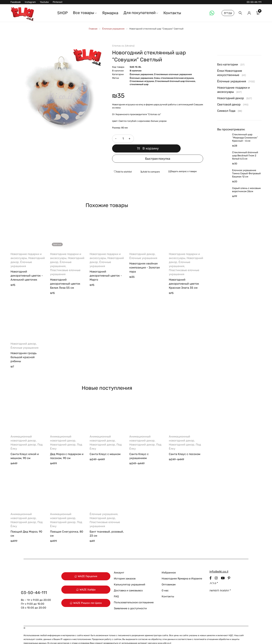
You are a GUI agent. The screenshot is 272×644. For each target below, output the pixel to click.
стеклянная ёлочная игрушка (177, 78)
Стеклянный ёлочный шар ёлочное (175, 81)
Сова (157, 78)
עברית (228, 13)
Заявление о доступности (130, 600)
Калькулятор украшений (129, 576)
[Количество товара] (123, 139)
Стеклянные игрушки (142, 81)
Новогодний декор (142, 246)
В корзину (171, 139)
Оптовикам (169, 576)
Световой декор (229, 104)
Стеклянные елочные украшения (173, 74)
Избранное (169, 565)
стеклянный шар (139, 84)
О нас (165, 582)
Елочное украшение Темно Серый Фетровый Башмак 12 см (246, 173)
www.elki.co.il (164, 635)
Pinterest (58, 2)
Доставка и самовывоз (128, 582)
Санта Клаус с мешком (105, 446)
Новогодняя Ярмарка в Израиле (182, 570)
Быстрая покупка (158, 151)
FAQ (116, 588)
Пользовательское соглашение (134, 594)
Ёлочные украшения (113, 29)
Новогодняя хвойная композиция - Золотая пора (145, 259)
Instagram (30, 2)
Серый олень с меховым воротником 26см (246, 190)
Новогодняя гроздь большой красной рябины (24, 349)
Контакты (168, 588)
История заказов (125, 570)
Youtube (44, 2)
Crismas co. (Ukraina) (123, 46)
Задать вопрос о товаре (184, 163)
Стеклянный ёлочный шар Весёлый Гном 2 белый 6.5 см (245, 156)
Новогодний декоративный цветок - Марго (106, 268)
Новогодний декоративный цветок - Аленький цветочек (27, 268)
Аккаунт (119, 565)
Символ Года (226, 111)
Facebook (16, 2)
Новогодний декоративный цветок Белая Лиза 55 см (65, 276)
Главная (93, 29)
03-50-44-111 (254, 2)
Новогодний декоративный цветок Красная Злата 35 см (184, 276)
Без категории (228, 64)
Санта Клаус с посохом (185, 446)
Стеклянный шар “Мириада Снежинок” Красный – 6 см (245, 138)
